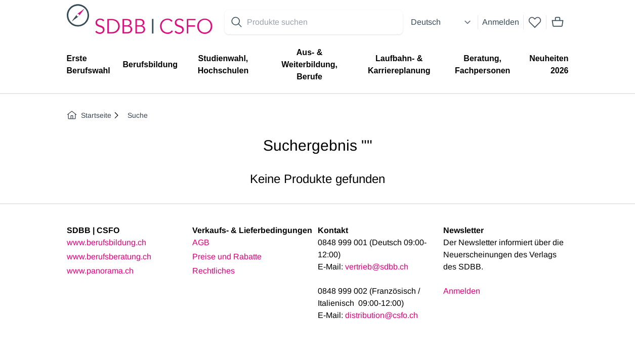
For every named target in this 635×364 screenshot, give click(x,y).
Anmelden (501, 22)
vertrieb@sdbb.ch (377, 267)
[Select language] (442, 22)
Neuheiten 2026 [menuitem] (549, 64)
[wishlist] (535, 22)
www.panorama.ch (100, 271)
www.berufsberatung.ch (109, 257)
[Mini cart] (558, 22)
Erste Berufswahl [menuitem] (89, 64)
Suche (138, 115)
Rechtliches (214, 271)
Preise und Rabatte (227, 257)
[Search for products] (323, 22)
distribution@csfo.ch (382, 315)
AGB (201, 242)
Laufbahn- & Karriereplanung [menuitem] (399, 64)
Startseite (89, 115)
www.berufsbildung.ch (107, 242)
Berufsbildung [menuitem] (150, 64)
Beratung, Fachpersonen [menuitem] (482, 64)
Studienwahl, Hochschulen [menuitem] (223, 64)
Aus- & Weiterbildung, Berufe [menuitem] (309, 64)
